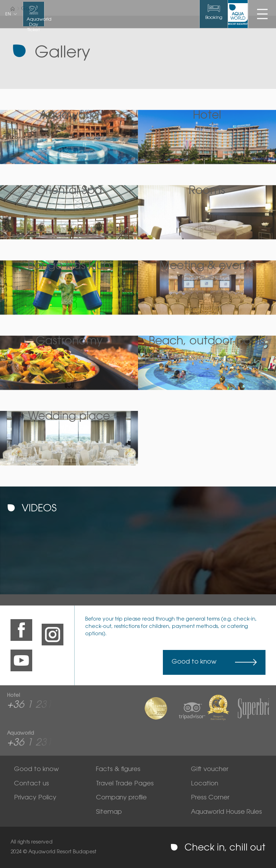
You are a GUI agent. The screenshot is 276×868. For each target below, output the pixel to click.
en (8, 14)
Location (205, 784)
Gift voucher (210, 770)
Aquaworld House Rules (226, 812)
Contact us (32, 784)
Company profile (121, 798)
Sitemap (109, 812)
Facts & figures (118, 770)
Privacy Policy (35, 798)
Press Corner (210, 798)
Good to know (194, 662)
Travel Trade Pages (125, 784)
